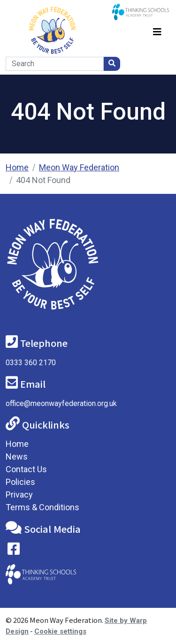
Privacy (19, 494)
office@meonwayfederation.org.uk (61, 403)
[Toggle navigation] (157, 30)
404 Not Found (43, 180)
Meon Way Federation (79, 167)
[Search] (55, 64)
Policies (20, 482)
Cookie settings (60, 631)
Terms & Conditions (42, 507)
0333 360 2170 (31, 363)
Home (17, 167)
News (17, 456)
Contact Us (26, 469)
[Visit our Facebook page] (14, 551)
